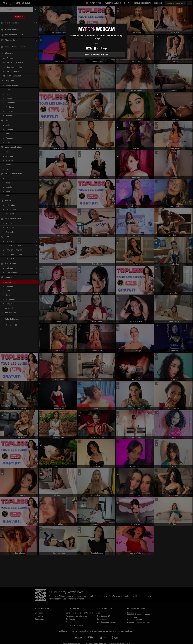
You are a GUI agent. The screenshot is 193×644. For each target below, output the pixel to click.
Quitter (96, 44)
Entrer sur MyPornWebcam (96, 55)
